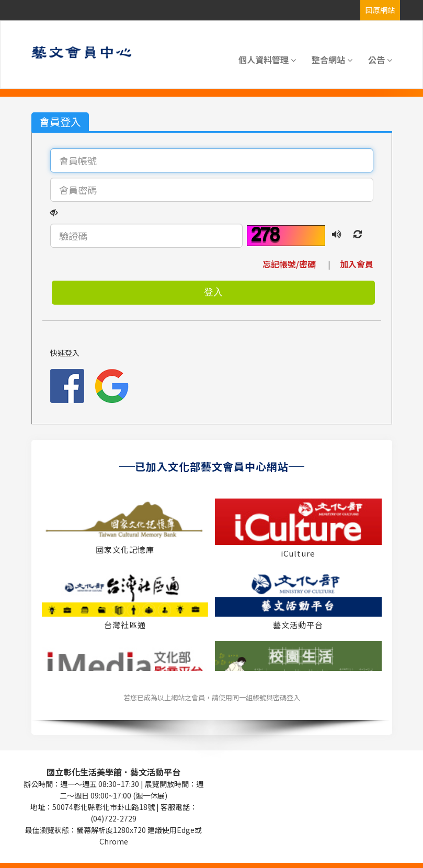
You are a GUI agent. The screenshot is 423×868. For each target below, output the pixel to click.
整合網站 (332, 60)
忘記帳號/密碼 (294, 264)
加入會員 (352, 264)
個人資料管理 (267, 60)
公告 (380, 60)
